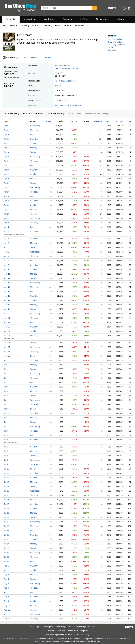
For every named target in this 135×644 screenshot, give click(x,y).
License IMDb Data (75, 631)
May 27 (7, 347)
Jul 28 (6, 548)
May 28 (7, 352)
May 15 (7, 292)
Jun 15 (7, 418)
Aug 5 (6, 583)
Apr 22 (7, 187)
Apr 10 (7, 135)
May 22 (7, 322)
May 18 (7, 305)
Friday (33, 135)
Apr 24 (7, 196)
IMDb (79, 635)
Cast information (115, 39)
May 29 (7, 356)
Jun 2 (6, 369)
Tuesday (34, 152)
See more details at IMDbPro (68, 106)
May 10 (7, 269)
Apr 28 (7, 214)
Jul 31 (6, 561)
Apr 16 (7, 161)
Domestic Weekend (33, 114)
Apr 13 (7, 148)
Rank (48, 121)
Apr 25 (7, 201)
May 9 (6, 265)
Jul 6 (6, 451)
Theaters (98, 121)
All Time (84, 19)
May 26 (7, 343)
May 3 (6, 239)
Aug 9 (6, 601)
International (30, 19)
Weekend (15, 25)
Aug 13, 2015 (72, 81)
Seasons (68, 25)
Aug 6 (6, 588)
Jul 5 (6, 447)
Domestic (11, 19)
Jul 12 (6, 478)
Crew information (115, 42)
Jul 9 (6, 464)
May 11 (7, 274)
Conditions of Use (41, 641)
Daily (5, 25)
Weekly (26, 25)
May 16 (7, 296)
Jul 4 (6, 440)
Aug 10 (7, 606)
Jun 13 (7, 413)
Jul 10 (6, 469)
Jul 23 (6, 526)
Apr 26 (7, 205)
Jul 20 (6, 513)
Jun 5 (6, 382)
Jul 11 (6, 473)
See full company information (67, 68)
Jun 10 (7, 400)
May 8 (6, 261)
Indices (120, 19)
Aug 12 (7, 614)
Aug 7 (6, 592)
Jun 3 (6, 374)
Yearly (58, 25)
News (110, 47)
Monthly (36, 25)
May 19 (7, 309)
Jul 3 (6, 435)
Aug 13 (7, 619)
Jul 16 (6, 495)
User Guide (61, 631)
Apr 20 (7, 179)
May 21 (7, 318)
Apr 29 (7, 218)
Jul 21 (6, 517)
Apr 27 (7, 210)
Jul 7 (6, 456)
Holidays (80, 25)
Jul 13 (6, 482)
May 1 (6, 227)
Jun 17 (7, 426)
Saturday (34, 139)
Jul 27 (6, 544)
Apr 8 (6, 126)
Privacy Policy (59, 641)
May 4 (6, 243)
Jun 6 (6, 387)
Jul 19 (6, 509)
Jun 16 (7, 422)
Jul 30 (6, 557)
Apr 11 (7, 139)
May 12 (7, 278)
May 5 (6, 247)
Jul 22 (6, 522)
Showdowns (102, 19)
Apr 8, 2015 (60, 81)
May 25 (7, 336)
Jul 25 (6, 535)
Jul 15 (6, 491)
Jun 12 (7, 409)
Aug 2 (6, 570)
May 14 (7, 287)
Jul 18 (6, 504)
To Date (119, 121)
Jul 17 (6, 500)
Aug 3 (6, 575)
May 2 (6, 232)
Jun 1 (6, 365)
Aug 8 (6, 597)
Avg (108, 121)
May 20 (7, 314)
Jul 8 (6, 460)
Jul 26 (6, 539)
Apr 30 (7, 223)
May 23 (7, 327)
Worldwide (49, 19)
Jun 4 (6, 378)
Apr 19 (7, 174)
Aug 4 (6, 579)
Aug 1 (6, 566)
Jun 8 (6, 391)
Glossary (51, 631)
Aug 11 (7, 610)
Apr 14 (7, 152)
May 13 (7, 283)
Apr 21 (7, 183)
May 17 (7, 300)
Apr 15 (7, 157)
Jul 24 (6, 531)
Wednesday (35, 126)
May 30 (7, 360)
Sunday (33, 143)
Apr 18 (7, 170)
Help (86, 631)
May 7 (6, 256)
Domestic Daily (12, 114)
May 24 (7, 331)
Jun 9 (6, 396)
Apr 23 (7, 192)
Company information (117, 45)
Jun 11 (7, 404)
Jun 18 (7, 431)
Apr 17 (7, 165)
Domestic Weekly (56, 114)
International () (12, 77)
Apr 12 (7, 143)
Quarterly (47, 25)
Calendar (67, 19)
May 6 (6, 252)
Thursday (34, 130)
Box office (112, 50)
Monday (34, 148)
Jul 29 (6, 553)
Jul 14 (6, 486)
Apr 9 (6, 130)
